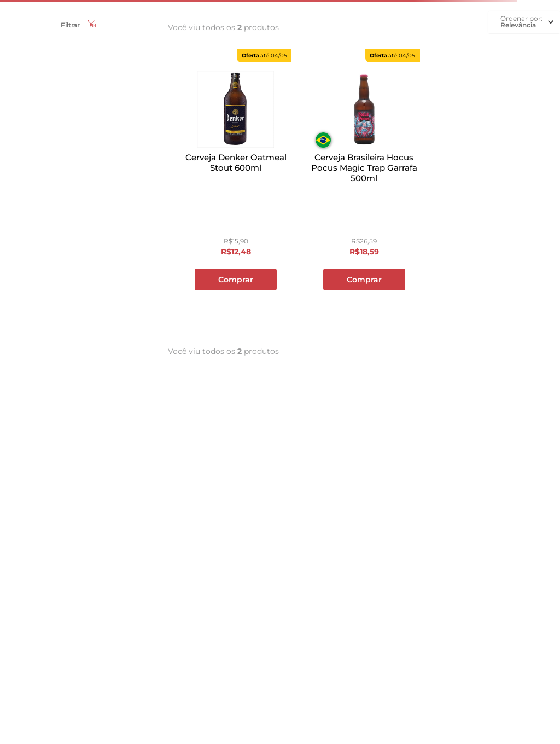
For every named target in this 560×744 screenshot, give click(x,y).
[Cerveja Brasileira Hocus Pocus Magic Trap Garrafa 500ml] (364, 189)
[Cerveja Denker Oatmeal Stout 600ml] (236, 189)
